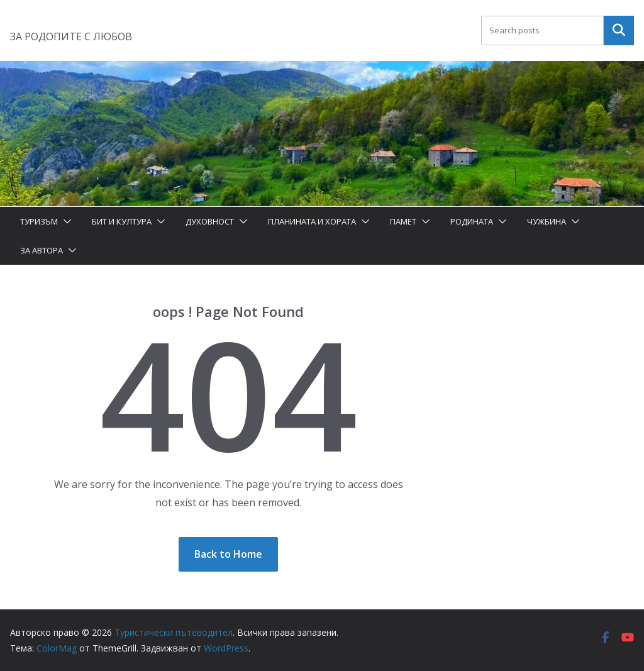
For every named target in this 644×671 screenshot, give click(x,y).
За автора (42, 250)
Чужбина (547, 221)
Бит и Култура (122, 221)
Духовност (210, 221)
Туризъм (39, 221)
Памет (403, 221)
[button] (65, 221)
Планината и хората (312, 221)
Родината (472, 221)
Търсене (619, 30)
